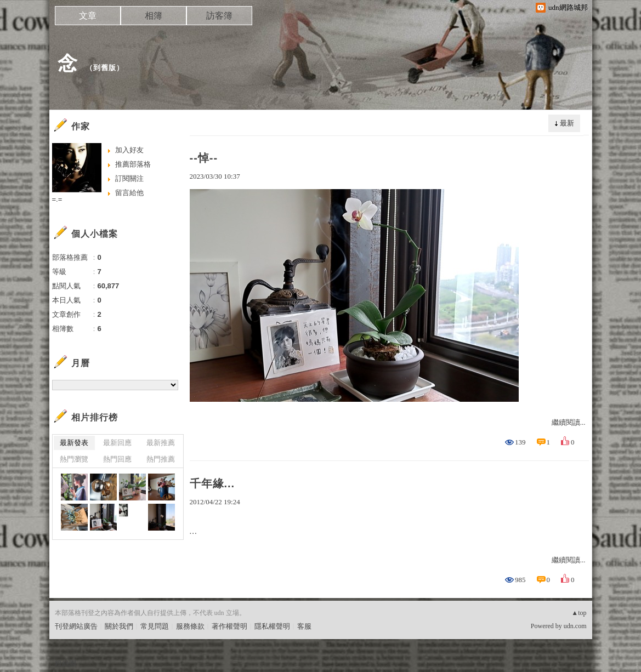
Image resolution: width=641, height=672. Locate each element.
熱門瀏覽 (74, 459)
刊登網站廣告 (76, 626)
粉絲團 (66, 664)
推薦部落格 (133, 164)
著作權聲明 (229, 626)
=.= (57, 199)
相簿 (154, 16)
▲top (579, 613)
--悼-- (204, 158)
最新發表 (74, 443)
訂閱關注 (129, 178)
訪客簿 (219, 16)
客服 (304, 626)
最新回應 (117, 443)
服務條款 (190, 626)
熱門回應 (117, 459)
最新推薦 (161, 443)
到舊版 (105, 68)
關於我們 (119, 626)
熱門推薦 (161, 459)
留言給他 (129, 193)
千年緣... (212, 483)
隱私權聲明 (272, 626)
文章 (88, 16)
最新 (567, 123)
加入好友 (129, 150)
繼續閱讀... (569, 422)
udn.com (575, 626)
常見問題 (155, 626)
